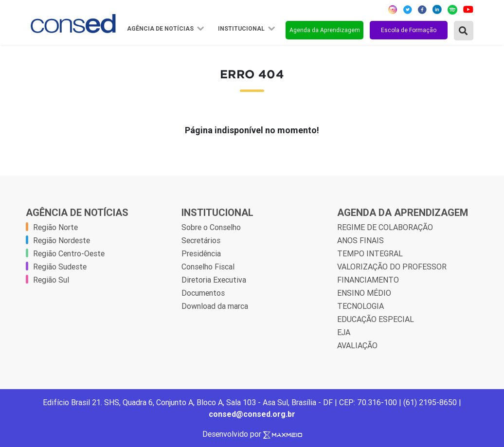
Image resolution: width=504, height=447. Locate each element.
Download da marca (215, 306)
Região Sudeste (60, 267)
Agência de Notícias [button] (161, 29)
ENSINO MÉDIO (364, 293)
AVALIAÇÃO (357, 345)
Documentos (203, 293)
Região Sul (51, 280)
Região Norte (55, 227)
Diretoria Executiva (214, 280)
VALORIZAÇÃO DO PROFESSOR (392, 267)
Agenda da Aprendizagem (325, 30)
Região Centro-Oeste (69, 253)
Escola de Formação (409, 30)
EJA (344, 332)
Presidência (201, 253)
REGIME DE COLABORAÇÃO (385, 227)
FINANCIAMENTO (368, 280)
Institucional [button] (242, 29)
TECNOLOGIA (360, 306)
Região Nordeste (62, 240)
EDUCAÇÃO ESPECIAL (376, 319)
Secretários (201, 240)
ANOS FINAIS (360, 240)
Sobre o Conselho (211, 227)
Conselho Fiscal (208, 267)
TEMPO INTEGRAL (370, 253)
